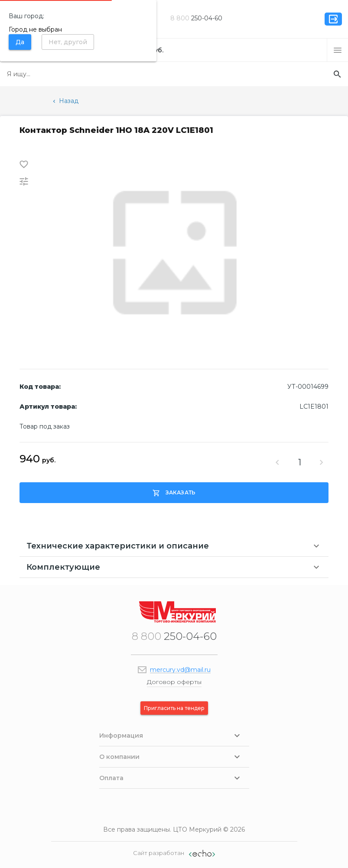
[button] (338, 50)
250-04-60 (196, 18)
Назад (65, 101)
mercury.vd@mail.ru (180, 670)
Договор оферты (174, 682)
